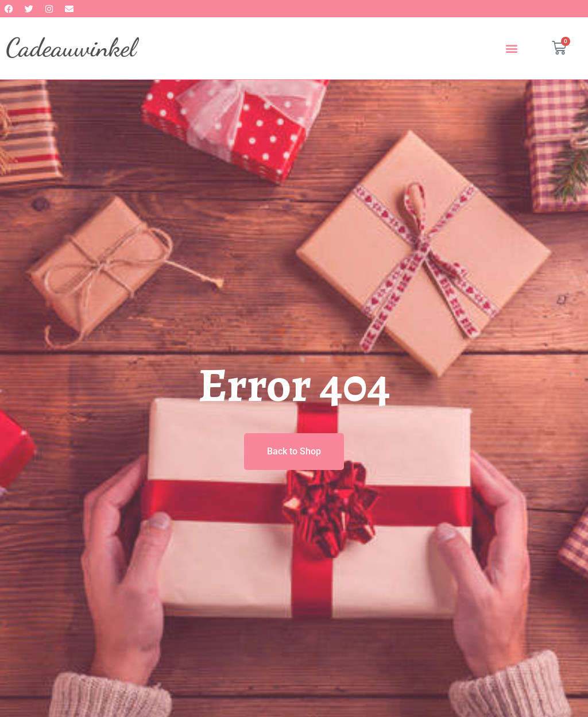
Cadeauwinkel (71, 48)
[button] (512, 48)
